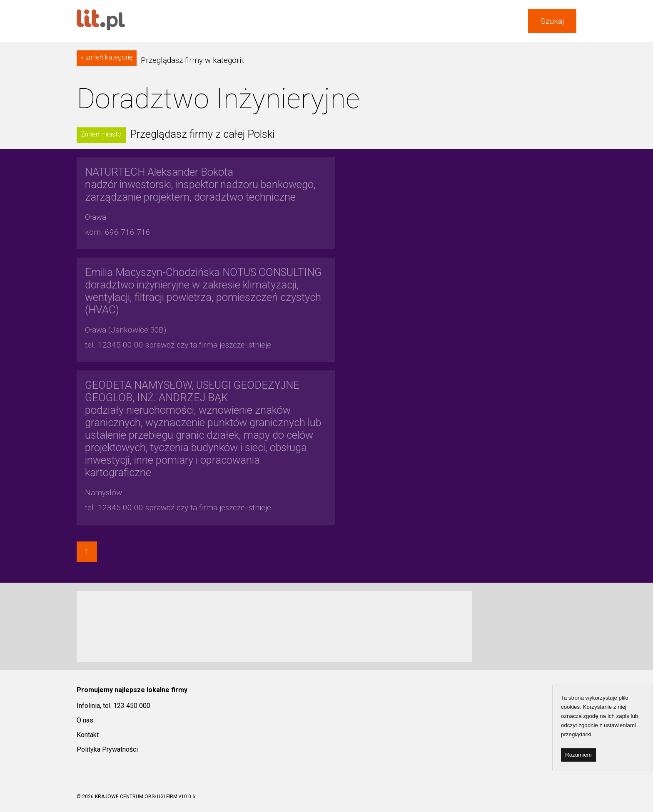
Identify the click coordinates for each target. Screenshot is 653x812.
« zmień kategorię (107, 57)
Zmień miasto (101, 134)
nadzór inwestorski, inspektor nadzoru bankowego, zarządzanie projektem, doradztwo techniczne (200, 184)
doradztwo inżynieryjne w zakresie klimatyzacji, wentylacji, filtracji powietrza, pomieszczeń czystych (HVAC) (203, 291)
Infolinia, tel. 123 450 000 (113, 706)
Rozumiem (578, 755)
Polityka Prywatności (107, 749)
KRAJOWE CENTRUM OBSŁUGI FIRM (136, 797)
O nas (85, 720)
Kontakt (88, 735)
